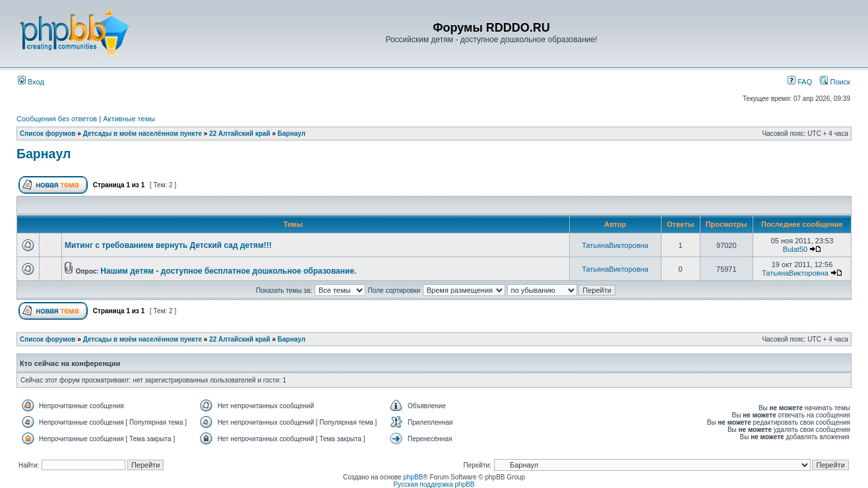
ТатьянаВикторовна (615, 245)
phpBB (413, 477)
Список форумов (48, 134)
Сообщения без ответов (57, 119)
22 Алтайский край (240, 134)
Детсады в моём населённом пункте (142, 134)
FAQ (800, 82)
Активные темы (129, 119)
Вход (31, 82)
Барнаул (292, 134)
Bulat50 (795, 249)
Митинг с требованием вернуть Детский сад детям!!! (168, 245)
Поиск (835, 82)
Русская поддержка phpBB (434, 484)
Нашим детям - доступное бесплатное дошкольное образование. (228, 271)
